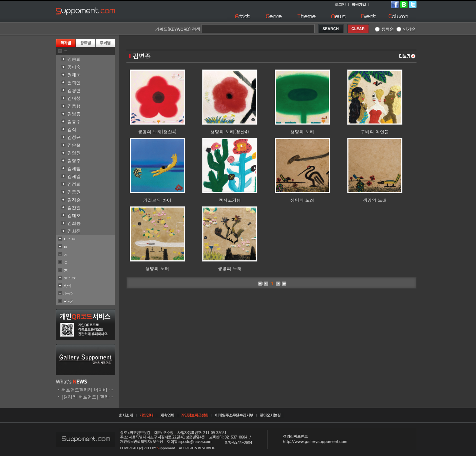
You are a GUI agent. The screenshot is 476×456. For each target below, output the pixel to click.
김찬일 (74, 207)
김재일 (74, 176)
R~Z (68, 301)
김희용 (74, 223)
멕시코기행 (230, 200)
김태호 (74, 215)
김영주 (74, 160)
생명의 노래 (302, 131)
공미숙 (74, 67)
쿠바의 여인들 (375, 131)
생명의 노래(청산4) (157, 131)
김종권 (74, 192)
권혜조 (74, 75)
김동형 (74, 106)
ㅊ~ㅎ (70, 278)
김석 (72, 129)
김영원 (74, 153)
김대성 (74, 98)
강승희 (74, 59)
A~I (67, 285)
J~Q (68, 293)
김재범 (74, 168)
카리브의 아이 (157, 200)
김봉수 (74, 121)
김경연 (74, 90)
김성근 (74, 137)
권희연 (74, 82)
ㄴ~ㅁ (70, 239)
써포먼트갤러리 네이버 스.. (89, 390)
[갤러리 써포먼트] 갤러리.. (89, 397)
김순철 (74, 145)
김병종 (74, 114)
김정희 (74, 184)
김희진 (74, 231)
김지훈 (74, 200)
